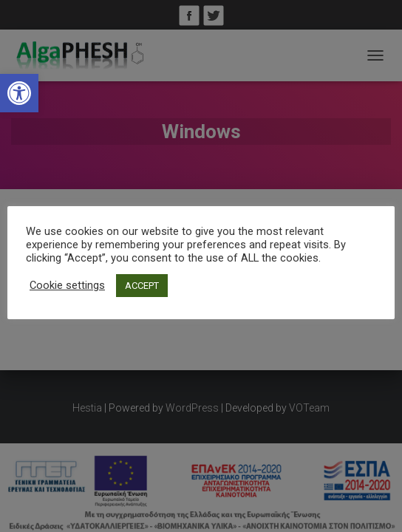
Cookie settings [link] (67, 285)
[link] (19, 93)
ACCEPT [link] (142, 286)
